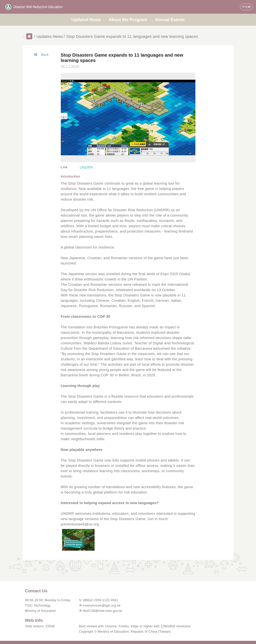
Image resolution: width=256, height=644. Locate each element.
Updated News (86, 20)
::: (1, 4)
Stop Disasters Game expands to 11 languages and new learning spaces (132, 37)
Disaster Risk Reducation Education (34, 7)
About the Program (128, 20)
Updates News (50, 37)
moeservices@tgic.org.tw (102, 605)
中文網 (246, 7)
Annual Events (170, 20)
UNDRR (86, 167)
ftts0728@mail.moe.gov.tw (103, 611)
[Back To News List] (41, 55)
